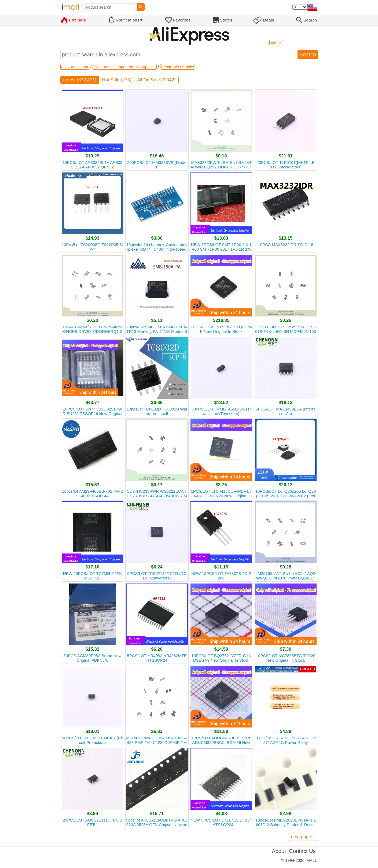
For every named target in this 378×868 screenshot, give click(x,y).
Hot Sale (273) (117, 80)
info (276, 43)
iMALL (311, 860)
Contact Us (302, 851)
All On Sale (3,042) (156, 80)
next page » (303, 837)
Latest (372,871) (80, 80)
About (279, 851)
